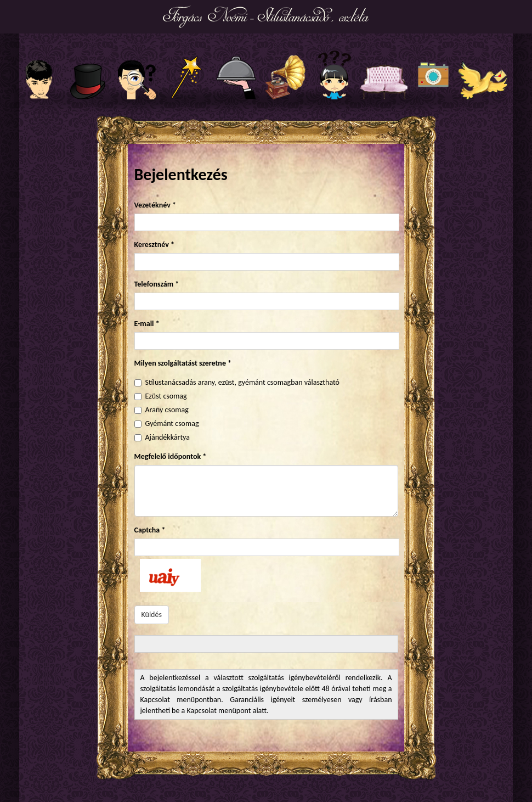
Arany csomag (167, 410)
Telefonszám (157, 284)
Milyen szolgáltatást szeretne (183, 363)
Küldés (152, 615)
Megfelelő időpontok (171, 456)
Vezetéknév (155, 205)
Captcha (150, 530)
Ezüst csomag (166, 396)
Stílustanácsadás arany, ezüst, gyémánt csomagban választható (242, 382)
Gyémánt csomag (172, 424)
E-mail (147, 324)
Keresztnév (154, 245)
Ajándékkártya (168, 437)
